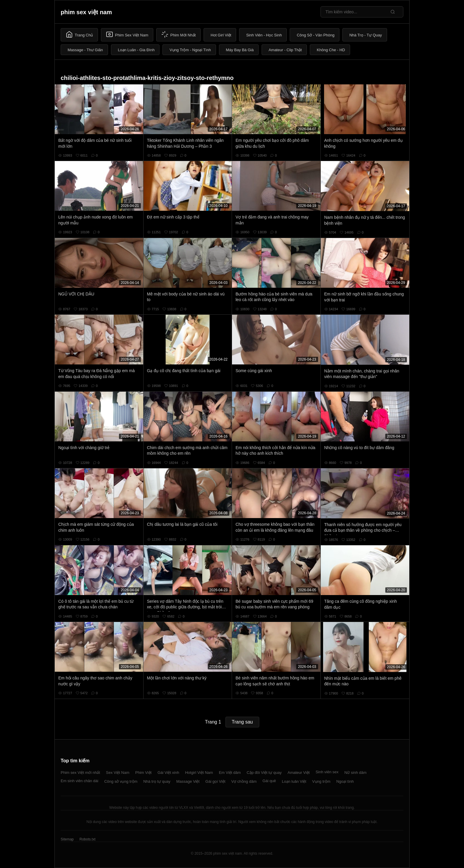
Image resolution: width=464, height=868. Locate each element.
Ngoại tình (345, 781)
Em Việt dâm (230, 773)
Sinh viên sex (327, 772)
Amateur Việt (299, 773)
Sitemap (67, 839)
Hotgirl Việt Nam (199, 773)
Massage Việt (188, 781)
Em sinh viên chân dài (79, 781)
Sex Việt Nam (118, 773)
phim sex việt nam (86, 12)
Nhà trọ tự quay (157, 781)
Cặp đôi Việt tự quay (264, 773)
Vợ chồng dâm (244, 781)
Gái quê (269, 781)
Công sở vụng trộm (121, 781)
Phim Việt (143, 773)
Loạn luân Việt (294, 781)
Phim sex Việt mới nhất (80, 773)
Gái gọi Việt (215, 781)
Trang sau (242, 722)
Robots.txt (87, 839)
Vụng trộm (321, 781)
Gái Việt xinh (168, 773)
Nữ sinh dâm (356, 773)
